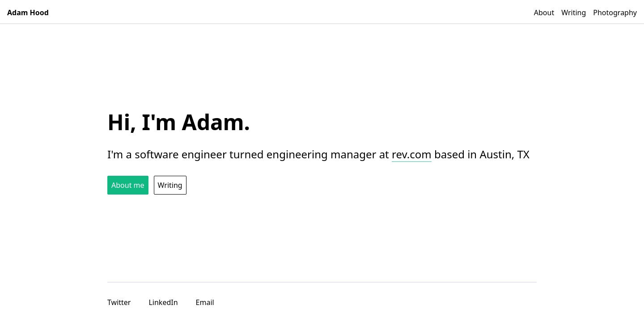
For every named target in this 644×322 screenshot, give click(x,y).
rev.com (412, 154)
